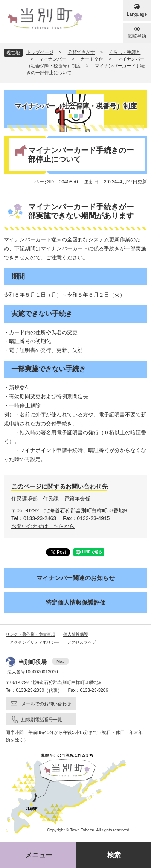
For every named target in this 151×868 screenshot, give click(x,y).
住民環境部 (24, 499)
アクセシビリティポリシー (34, 642)
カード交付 (92, 59)
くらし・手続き (125, 52)
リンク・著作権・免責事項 (31, 634)
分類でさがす (81, 52)
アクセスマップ (82, 642)
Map (60, 661)
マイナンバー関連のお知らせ (76, 578)
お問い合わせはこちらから (43, 526)
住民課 (51, 499)
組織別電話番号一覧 (42, 720)
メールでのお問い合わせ (46, 704)
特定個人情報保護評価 (76, 602)
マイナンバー (53, 59)
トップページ (40, 52)
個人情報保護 (76, 634)
